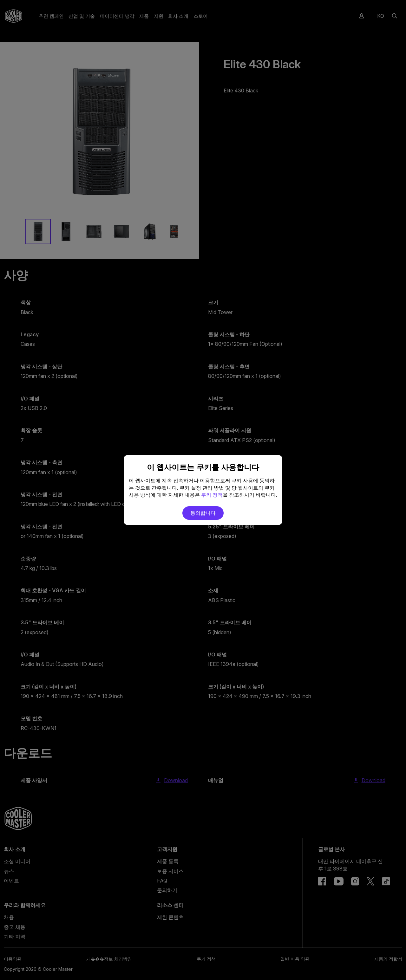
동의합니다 (203, 513)
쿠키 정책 (212, 495)
